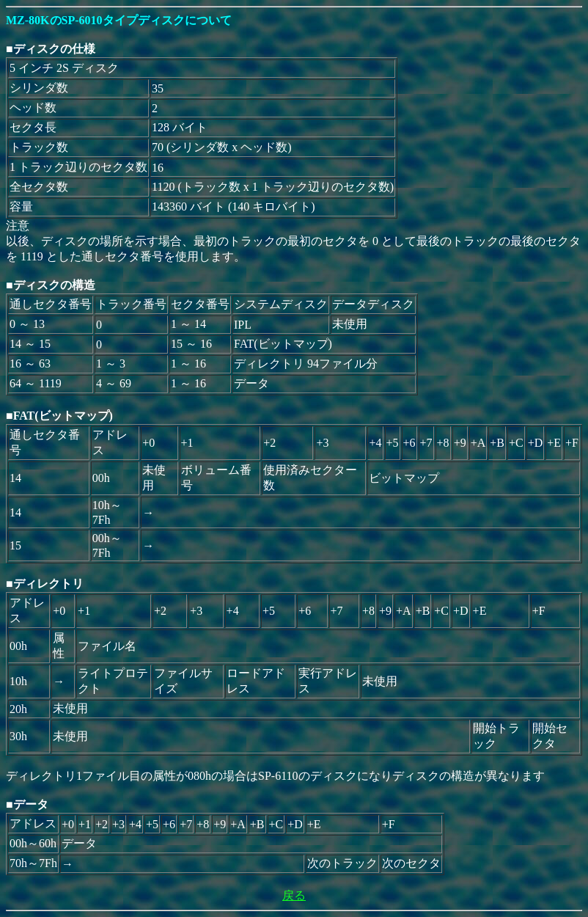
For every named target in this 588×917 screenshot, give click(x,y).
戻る (294, 895)
